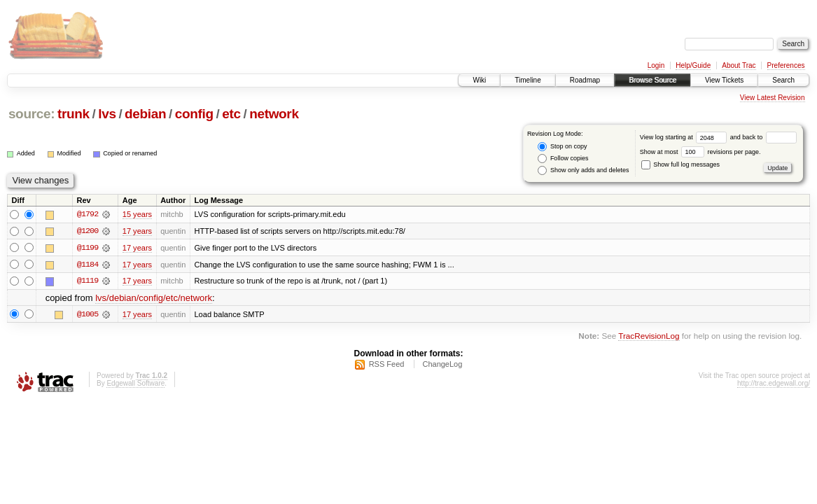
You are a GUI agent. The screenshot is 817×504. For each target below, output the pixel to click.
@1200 (88, 231)
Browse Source (652, 80)
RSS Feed (387, 365)
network (274, 114)
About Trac (739, 65)
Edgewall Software (135, 384)
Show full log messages (680, 164)
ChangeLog (442, 365)
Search (783, 80)
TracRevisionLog (649, 336)
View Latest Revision (773, 98)
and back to (763, 137)
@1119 (88, 281)
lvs (107, 114)
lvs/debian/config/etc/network (154, 299)
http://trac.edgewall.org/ (774, 384)
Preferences (786, 65)
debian (145, 114)
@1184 (88, 265)
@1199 (88, 248)
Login (656, 65)
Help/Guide (693, 65)
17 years (137, 231)
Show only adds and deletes (583, 170)
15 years (137, 214)
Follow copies (563, 159)
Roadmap (585, 80)
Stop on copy (562, 147)
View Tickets (724, 80)
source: (32, 114)
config (194, 114)
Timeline (528, 80)
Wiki (479, 80)
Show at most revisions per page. (700, 152)
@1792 (88, 214)
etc (231, 114)
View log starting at (685, 137)
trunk (74, 114)
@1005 (88, 315)
